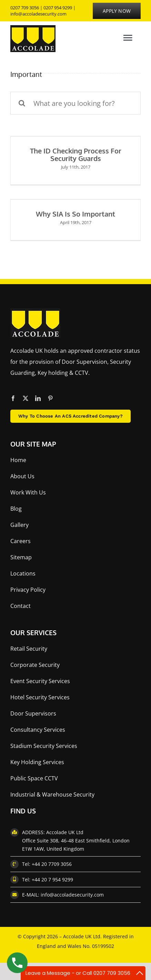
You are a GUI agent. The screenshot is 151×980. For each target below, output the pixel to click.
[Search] (22, 103)
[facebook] (13, 398)
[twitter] (26, 398)
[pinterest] (50, 398)
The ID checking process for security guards (76, 154)
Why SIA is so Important (75, 214)
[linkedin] (38, 398)
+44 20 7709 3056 (52, 864)
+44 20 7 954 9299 (52, 879)
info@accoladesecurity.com (38, 14)
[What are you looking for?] (75, 103)
